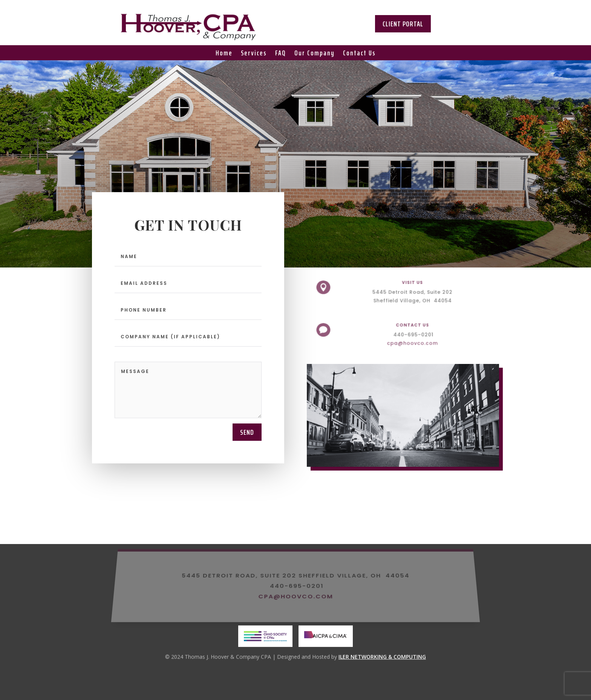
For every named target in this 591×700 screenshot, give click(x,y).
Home (224, 54)
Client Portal (403, 24)
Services (254, 54)
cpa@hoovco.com (410, 341)
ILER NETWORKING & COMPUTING (382, 658)
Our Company (315, 54)
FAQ (281, 54)
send (247, 432)
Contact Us (359, 54)
